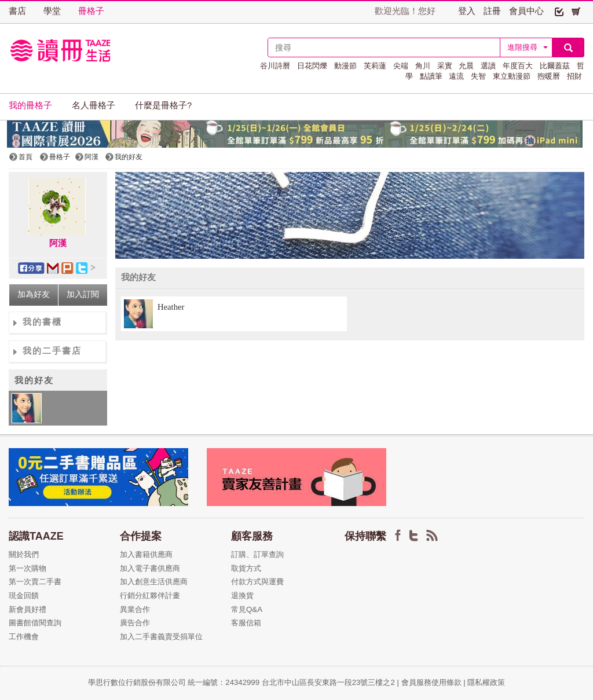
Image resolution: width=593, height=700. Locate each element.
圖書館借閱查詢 (35, 623)
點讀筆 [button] (431, 76)
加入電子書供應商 (150, 568)
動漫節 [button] (345, 66)
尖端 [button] (401, 66)
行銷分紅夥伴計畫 (150, 595)
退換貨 (242, 595)
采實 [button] (445, 66)
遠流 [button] (456, 76)
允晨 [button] (466, 66)
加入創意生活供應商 (154, 582)
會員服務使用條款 (431, 682)
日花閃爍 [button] (312, 66)
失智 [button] (478, 76)
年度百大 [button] (518, 66)
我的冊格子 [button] (30, 105)
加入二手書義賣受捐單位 (161, 637)
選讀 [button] (488, 66)
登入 (467, 11)
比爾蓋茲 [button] (555, 66)
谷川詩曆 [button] (275, 66)
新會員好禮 (28, 609)
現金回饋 (24, 595)
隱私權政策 (486, 682)
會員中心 (526, 11)
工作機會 (24, 637)
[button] (559, 11)
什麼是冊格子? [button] (163, 105)
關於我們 (24, 554)
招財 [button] (574, 76)
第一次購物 (28, 568)
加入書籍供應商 (146, 554)
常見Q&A (247, 609)
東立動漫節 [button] (512, 76)
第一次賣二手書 (35, 582)
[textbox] (384, 47)
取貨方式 (246, 568)
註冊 (492, 11)
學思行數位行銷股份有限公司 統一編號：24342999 (175, 682)
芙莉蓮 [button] (375, 66)
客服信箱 (246, 623)
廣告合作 (135, 623)
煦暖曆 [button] (549, 76)
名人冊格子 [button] (94, 105)
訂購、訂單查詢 (257, 554)
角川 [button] (423, 66)
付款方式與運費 (257, 582)
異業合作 (135, 609)
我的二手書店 (52, 351)
